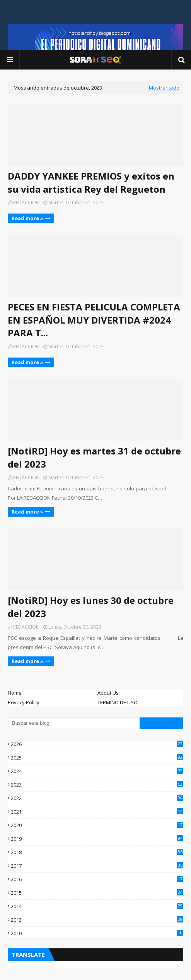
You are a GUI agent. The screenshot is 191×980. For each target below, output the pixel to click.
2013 (97, 920)
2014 (97, 906)
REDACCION (26, 203)
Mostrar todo (164, 88)
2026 (97, 744)
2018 (97, 852)
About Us (108, 693)
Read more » (27, 218)
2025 (97, 758)
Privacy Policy (24, 702)
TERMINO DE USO (118, 702)
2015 (97, 893)
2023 (97, 785)
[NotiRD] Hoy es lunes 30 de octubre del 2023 (91, 607)
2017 (97, 866)
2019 (97, 839)
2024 (97, 771)
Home (15, 693)
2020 (97, 825)
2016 (97, 879)
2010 (97, 933)
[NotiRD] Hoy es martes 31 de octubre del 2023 (94, 457)
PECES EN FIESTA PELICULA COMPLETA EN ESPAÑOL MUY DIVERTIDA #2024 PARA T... (94, 320)
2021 (97, 812)
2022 (97, 798)
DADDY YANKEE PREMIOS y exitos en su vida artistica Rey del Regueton (91, 182)
